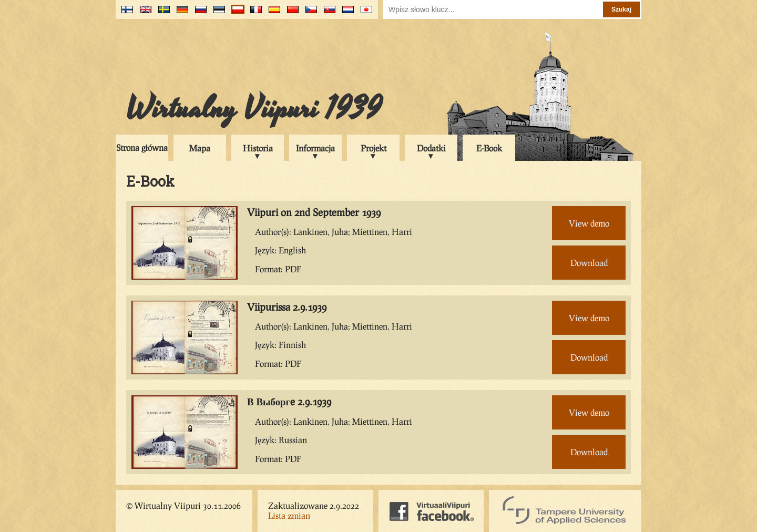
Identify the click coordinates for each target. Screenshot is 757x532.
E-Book (489, 148)
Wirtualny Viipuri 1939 (254, 109)
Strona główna (142, 147)
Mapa (200, 148)
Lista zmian (289, 515)
